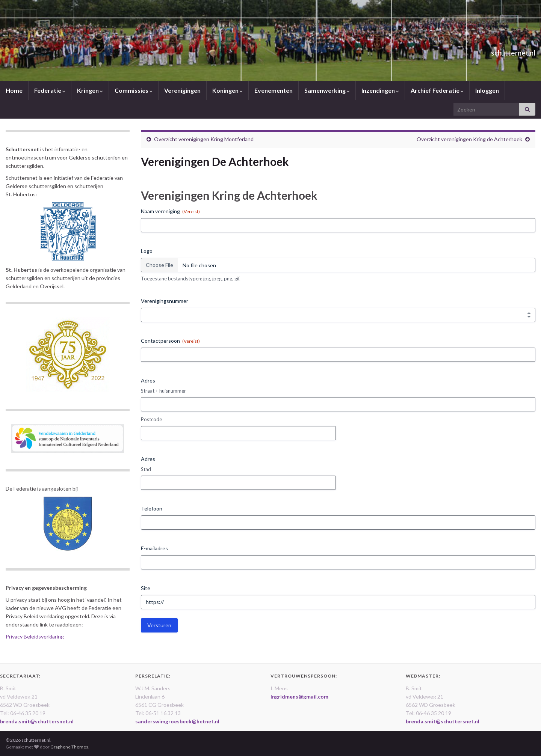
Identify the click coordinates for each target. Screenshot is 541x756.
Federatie (50, 90)
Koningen (227, 90)
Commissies (134, 90)
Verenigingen (182, 90)
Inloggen (487, 90)
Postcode (151, 419)
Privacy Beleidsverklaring (35, 636)
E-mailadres (154, 548)
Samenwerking (327, 90)
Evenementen (274, 90)
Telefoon (152, 508)
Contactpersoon (170, 341)
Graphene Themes (69, 747)
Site (146, 588)
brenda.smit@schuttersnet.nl (37, 721)
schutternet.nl (501, 51)
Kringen (90, 90)
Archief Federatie (437, 90)
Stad (146, 469)
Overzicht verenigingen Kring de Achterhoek (469, 139)
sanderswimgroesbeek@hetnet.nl (177, 721)
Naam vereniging (170, 211)
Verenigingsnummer (165, 301)
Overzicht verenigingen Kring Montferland (204, 139)
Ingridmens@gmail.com (299, 697)
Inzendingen (380, 90)
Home (14, 90)
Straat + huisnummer (163, 391)
